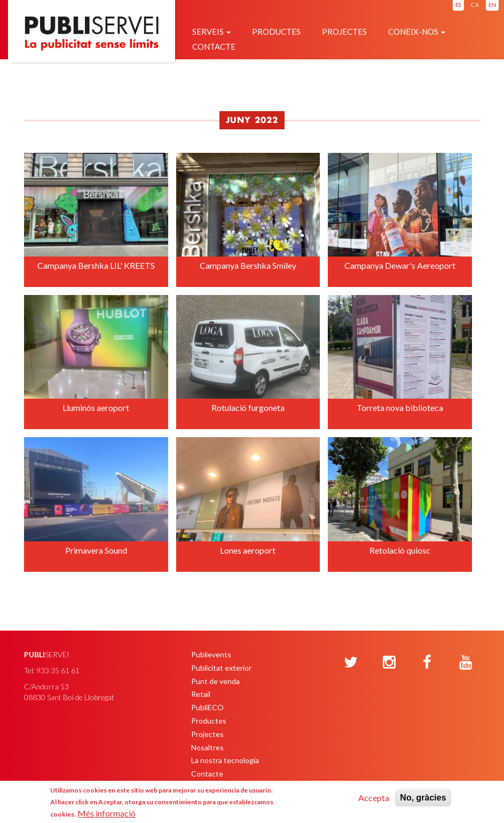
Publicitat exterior (221, 668)
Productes (276, 32)
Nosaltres (207, 747)
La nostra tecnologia (225, 760)
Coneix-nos (417, 32)
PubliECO (207, 707)
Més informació (107, 813)
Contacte (214, 46)
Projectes (344, 32)
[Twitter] (351, 663)
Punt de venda (215, 681)
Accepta (374, 798)
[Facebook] (427, 663)
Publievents (211, 654)
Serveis (211, 32)
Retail (201, 694)
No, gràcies (423, 798)
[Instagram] (389, 663)
